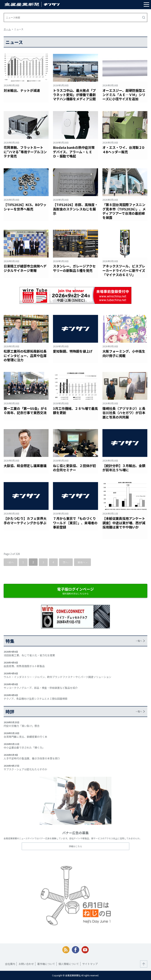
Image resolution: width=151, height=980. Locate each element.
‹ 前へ (11, 562)
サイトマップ (90, 964)
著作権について (46, 964)
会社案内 (10, 964)
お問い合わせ (26, 964)
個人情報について (69, 964)
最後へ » (82, 562)
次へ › (66, 562)
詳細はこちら (75, 846)
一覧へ (139, 641)
